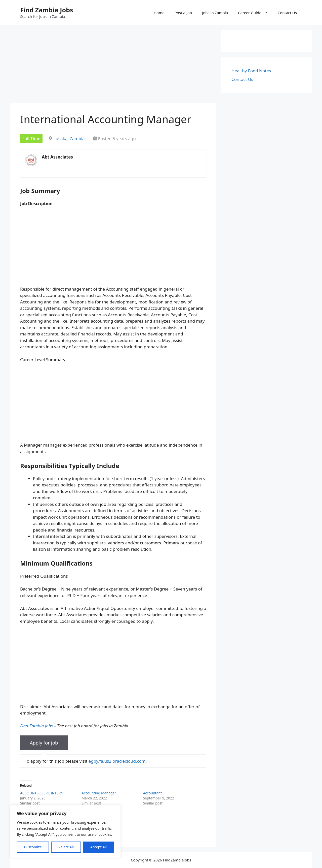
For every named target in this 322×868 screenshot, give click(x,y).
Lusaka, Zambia (69, 138)
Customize (33, 847)
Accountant (152, 793)
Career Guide (255, 13)
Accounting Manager (99, 793)
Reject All (66, 847)
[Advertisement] (113, 66)
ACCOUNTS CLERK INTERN (42, 793)
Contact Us (287, 13)
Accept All (98, 847)
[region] (65, 831)
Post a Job (183, 13)
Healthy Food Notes (251, 71)
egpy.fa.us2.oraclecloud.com (117, 761)
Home (159, 13)
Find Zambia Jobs (47, 10)
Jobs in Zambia (215, 13)
